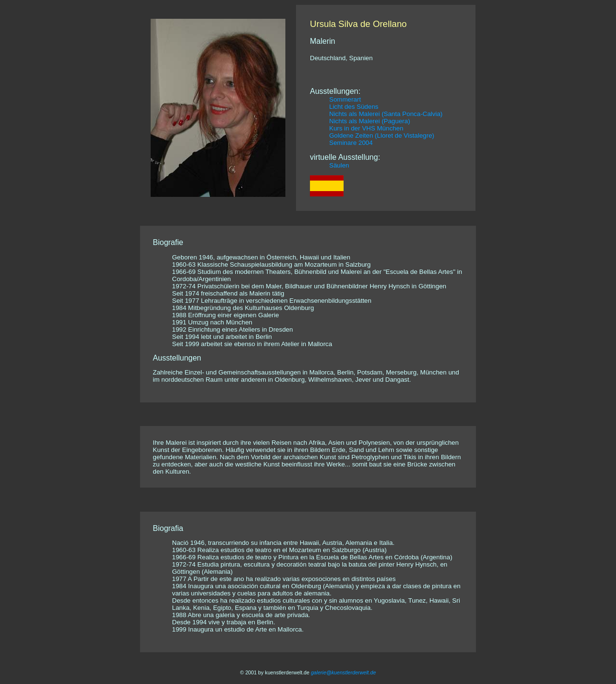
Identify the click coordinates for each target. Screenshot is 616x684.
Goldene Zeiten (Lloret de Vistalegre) (382, 136)
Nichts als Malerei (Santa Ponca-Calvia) (386, 114)
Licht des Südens (354, 107)
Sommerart (345, 99)
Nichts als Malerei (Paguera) (370, 121)
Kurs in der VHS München (366, 128)
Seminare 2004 (351, 143)
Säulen (339, 165)
